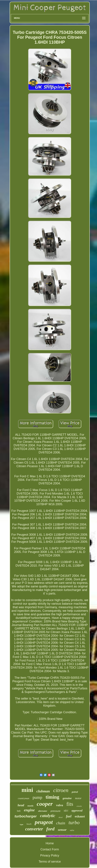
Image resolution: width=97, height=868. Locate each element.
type (21, 824)
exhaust (80, 816)
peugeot (44, 822)
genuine (67, 798)
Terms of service (50, 862)
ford (50, 829)
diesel (61, 817)
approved (77, 811)
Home (50, 843)
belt (19, 811)
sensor (62, 830)
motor (78, 798)
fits (70, 804)
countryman (24, 798)
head (21, 805)
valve (72, 830)
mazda (30, 806)
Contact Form (50, 849)
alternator (43, 811)
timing (52, 797)
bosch (29, 824)
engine (29, 810)
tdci (66, 811)
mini (27, 790)
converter (34, 829)
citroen (61, 790)
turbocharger (26, 816)
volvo (60, 805)
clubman (43, 791)
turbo (74, 822)
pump (37, 797)
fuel (69, 816)
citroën (79, 806)
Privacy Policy (50, 855)
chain (61, 823)
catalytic (48, 816)
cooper (45, 804)
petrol (75, 792)
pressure (56, 811)
